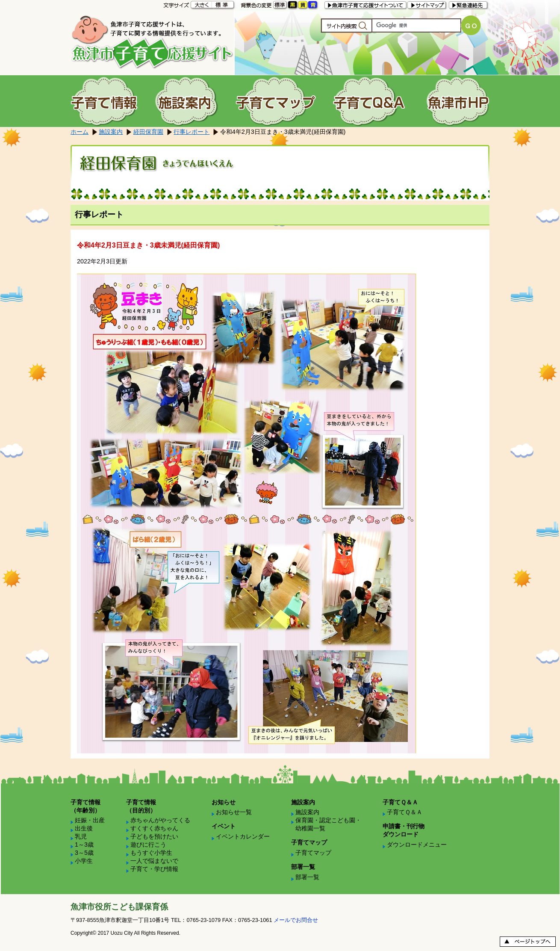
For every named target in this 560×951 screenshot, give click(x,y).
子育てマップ (313, 853)
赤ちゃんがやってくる (160, 820)
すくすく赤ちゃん (154, 828)
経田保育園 (148, 132)
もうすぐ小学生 (151, 853)
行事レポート (192, 132)
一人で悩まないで (154, 861)
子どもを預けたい (154, 836)
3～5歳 (84, 853)
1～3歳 (84, 845)
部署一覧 (307, 877)
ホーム (80, 132)
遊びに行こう (148, 845)
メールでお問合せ (296, 920)
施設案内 (111, 132)
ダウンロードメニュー (417, 845)
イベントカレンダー (243, 836)
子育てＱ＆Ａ (405, 812)
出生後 (84, 828)
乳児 (81, 836)
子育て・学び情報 (154, 869)
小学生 (84, 861)
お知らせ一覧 (234, 812)
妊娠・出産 (90, 820)
